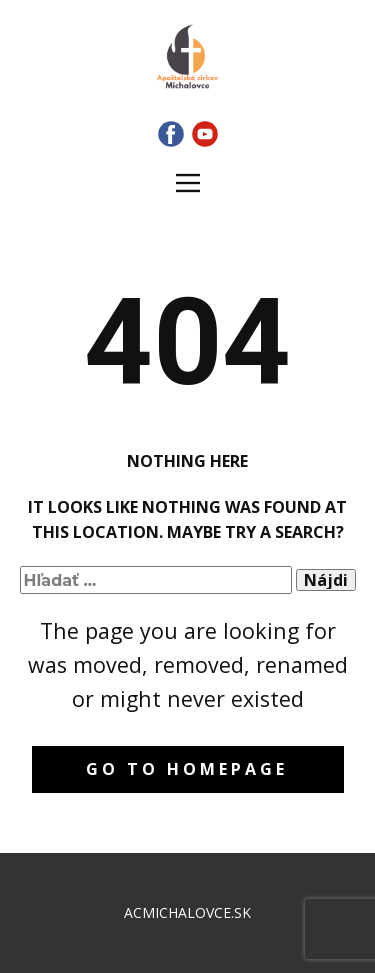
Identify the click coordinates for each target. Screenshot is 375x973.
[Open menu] (188, 183)
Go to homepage (187, 769)
